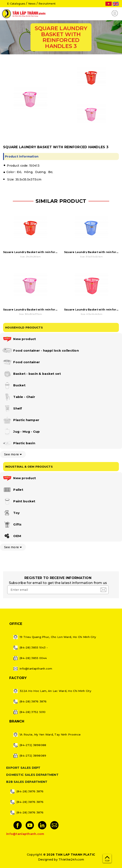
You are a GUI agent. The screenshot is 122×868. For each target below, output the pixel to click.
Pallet (13, 490)
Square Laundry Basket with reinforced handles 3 (39, 310)
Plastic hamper (21, 420)
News (32, 4)
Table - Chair (19, 397)
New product (19, 339)
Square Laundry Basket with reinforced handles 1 (39, 252)
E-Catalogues (16, 4)
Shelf (12, 409)
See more (13, 454)
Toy (11, 513)
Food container (21, 362)
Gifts (12, 525)
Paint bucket (19, 501)
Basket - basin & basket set (31, 374)
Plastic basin (19, 443)
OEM (12, 536)
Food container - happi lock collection (40, 351)
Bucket (14, 386)
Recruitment (47, 4)
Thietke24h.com (71, 860)
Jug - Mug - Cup (21, 432)
